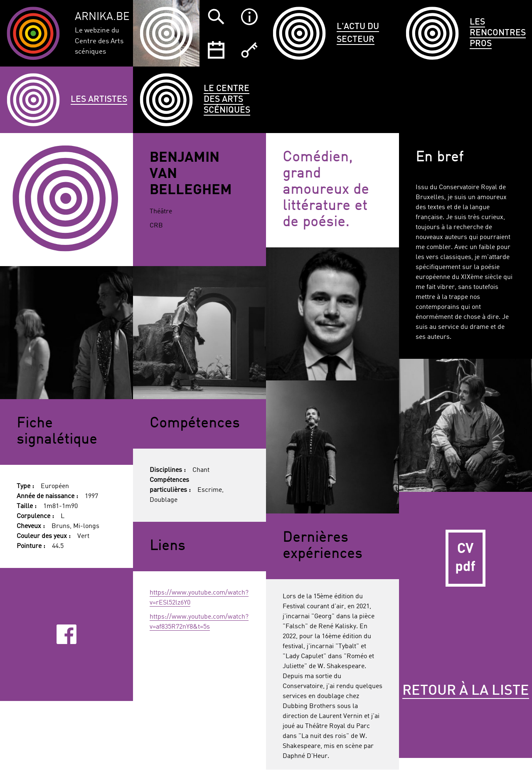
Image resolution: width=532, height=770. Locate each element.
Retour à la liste (466, 691)
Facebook (66, 634)
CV (465, 558)
